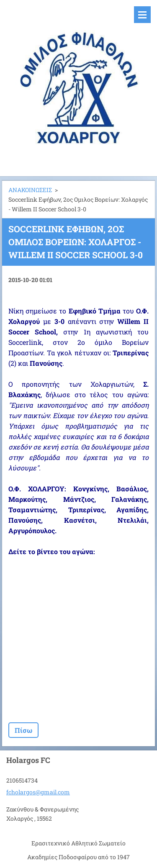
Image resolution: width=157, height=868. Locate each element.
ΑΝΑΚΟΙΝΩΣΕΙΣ (30, 190)
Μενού (142, 15)
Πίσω (23, 730)
